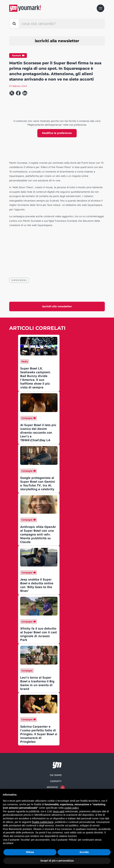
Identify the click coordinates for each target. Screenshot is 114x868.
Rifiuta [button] (30, 852)
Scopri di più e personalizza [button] (57, 861)
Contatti (56, 781)
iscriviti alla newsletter (57, 41)
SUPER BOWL (19, 280)
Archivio (56, 788)
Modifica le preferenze (57, 133)
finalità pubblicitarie (43, 822)
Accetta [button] (84, 852)
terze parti (59, 811)
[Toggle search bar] (14, 24)
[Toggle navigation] (100, 8)
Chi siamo (56, 775)
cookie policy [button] (72, 808)
